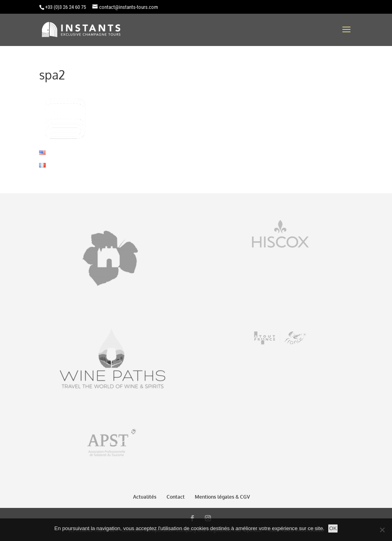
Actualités (145, 497)
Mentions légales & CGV (222, 497)
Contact (176, 497)
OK (333, 528)
